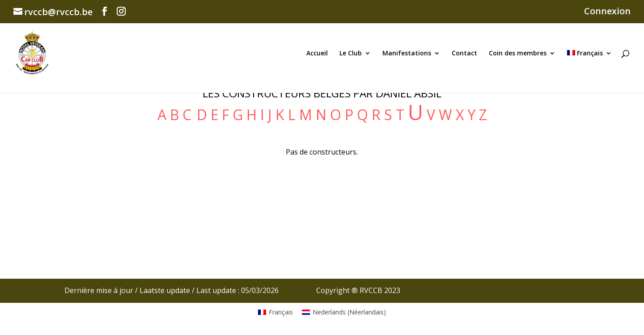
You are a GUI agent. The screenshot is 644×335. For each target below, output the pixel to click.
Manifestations (407, 54)
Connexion (607, 12)
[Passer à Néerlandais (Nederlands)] (344, 312)
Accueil (317, 54)
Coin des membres (518, 54)
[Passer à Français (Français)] (275, 312)
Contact (464, 54)
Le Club (351, 54)
